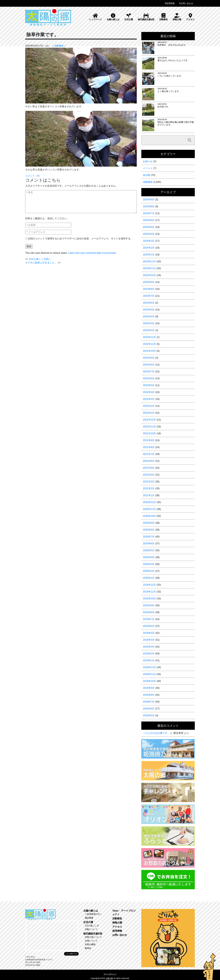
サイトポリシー (110, 974)
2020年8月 (149, 530)
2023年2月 (149, 330)
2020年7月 (149, 537)
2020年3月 (149, 564)
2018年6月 (149, 709)
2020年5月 (149, 550)
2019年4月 (149, 640)
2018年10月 (149, 681)
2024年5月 (149, 227)
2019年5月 (149, 633)
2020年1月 (149, 578)
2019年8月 (149, 612)
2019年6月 (149, 626)
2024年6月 (149, 220)
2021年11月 (149, 427)
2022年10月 (149, 351)
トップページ (95, 17)
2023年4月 (149, 317)
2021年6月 (149, 461)
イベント (148, 168)
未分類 (147, 175)
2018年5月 (149, 715)
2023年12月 (149, 261)
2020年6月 (149, 544)
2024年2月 (149, 248)
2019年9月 (149, 605)
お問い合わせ (187, 3)
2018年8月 (149, 695)
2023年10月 (149, 275)
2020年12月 (149, 502)
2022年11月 (149, 344)
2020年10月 (149, 516)
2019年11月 (149, 592)
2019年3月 (149, 647)
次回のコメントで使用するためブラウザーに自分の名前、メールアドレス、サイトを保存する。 (80, 239)
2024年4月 (149, 234)
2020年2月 (149, 571)
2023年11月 (149, 268)
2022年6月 (149, 378)
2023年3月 (149, 323)
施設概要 (89, 918)
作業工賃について (93, 937)
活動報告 (163, 17)
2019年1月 (149, 660)
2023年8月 (149, 289)
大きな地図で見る (71, 954)
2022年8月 (149, 365)
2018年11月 (149, 674)
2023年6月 (149, 303)
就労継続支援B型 (146, 17)
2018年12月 (149, 667)
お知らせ (148, 161)
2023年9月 (149, 282)
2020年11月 (149, 509)
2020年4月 (149, 557)
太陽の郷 (109, 978)
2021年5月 (149, 468)
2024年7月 (149, 213)
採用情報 (170, 3)
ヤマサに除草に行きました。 (41, 263)
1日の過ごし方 (92, 926)
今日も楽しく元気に (40, 259)
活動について (91, 929)
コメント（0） (33, 176)
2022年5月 (149, 385)
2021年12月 (149, 420)
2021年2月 (149, 488)
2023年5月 (149, 310)
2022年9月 (149, 358)
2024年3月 (149, 241)
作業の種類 (90, 944)
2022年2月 (149, 406)
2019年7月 (149, 619)
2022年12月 (149, 337)
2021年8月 (149, 447)
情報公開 (177, 17)
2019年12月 (149, 585)
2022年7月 (149, 372)
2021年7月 (149, 454)
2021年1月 (149, 495)
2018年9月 (149, 688)
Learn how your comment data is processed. (92, 253)
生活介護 (129, 17)
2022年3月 (149, 399)
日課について (91, 941)
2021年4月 (149, 475)
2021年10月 (149, 433)
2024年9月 (149, 200)
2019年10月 (149, 599)
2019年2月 (149, 654)
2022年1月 (149, 413)
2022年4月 (149, 392)
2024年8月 (149, 206)
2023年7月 (149, 296)
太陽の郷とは (113, 17)
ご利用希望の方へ (93, 914)
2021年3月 (149, 482)
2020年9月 (149, 523)
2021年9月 (149, 440)
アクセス (190, 17)
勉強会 (88, 948)
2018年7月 (149, 702)
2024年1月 (149, 255)
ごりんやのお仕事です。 (156, 733)
